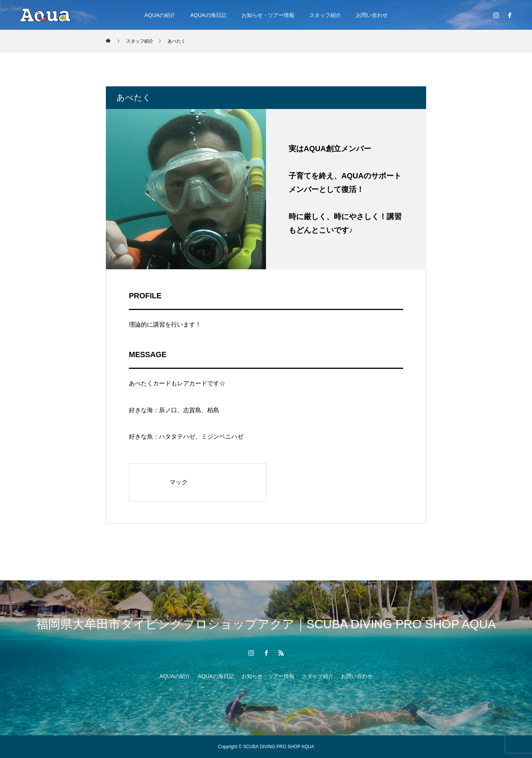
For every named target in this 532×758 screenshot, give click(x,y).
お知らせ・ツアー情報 (268, 15)
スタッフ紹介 (325, 15)
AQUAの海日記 (208, 15)
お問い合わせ (372, 15)
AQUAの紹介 (160, 15)
